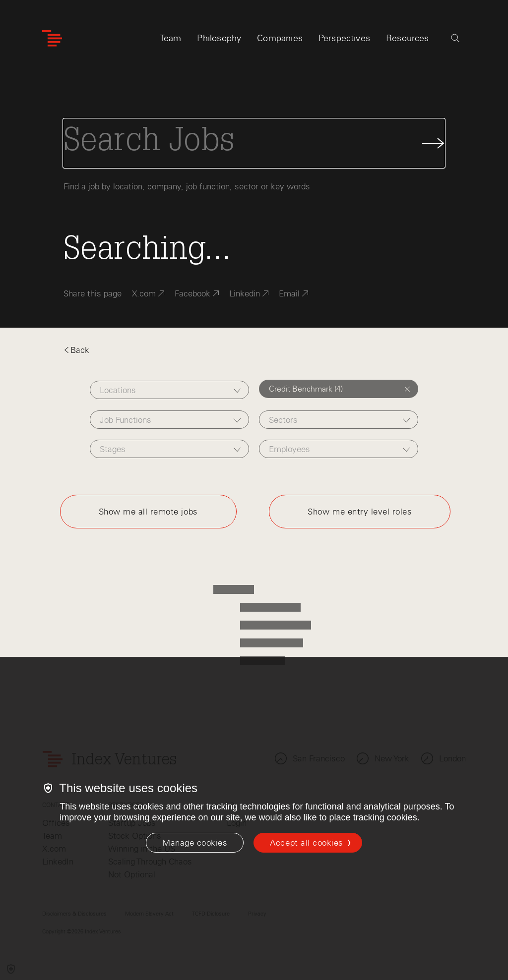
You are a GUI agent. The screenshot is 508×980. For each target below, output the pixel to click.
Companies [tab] (280, 38)
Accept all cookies (306, 843)
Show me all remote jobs (148, 512)
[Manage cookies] (195, 843)
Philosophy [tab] (219, 38)
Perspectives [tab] (344, 38)
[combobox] (169, 390)
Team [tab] (171, 38)
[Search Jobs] (254, 143)
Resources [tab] (408, 38)
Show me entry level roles (360, 512)
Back (76, 350)
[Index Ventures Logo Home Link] (52, 38)
